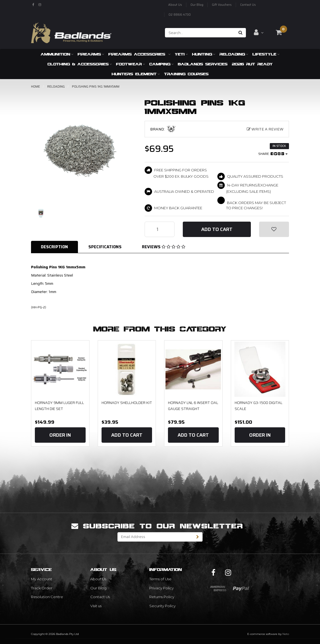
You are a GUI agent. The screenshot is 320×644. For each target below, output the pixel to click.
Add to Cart (217, 229)
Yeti (181, 54)
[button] (274, 229)
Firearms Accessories (139, 54)
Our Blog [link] (98, 588)
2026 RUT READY (252, 64)
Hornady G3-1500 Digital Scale (259, 406)
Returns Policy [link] (162, 597)
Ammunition (57, 54)
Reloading (234, 54)
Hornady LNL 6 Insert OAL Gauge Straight (193, 406)
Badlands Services (203, 64)
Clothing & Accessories (80, 64)
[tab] (55, 247)
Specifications (105, 247)
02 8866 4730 (180, 15)
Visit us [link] (96, 606)
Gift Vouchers (222, 5)
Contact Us (248, 5)
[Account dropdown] (259, 32)
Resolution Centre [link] (47, 597)
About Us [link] (98, 579)
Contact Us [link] (100, 597)
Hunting (204, 54)
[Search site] (241, 33)
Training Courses (186, 74)
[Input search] (200, 33)
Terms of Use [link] (160, 579)
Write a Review (265, 129)
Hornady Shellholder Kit (127, 403)
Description (54, 247)
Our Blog (197, 5)
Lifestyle (266, 54)
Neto (286, 634)
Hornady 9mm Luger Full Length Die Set (59, 406)
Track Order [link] (42, 588)
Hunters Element (136, 74)
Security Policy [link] (162, 606)
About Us (175, 5)
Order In (60, 435)
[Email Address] (155, 537)
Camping (161, 64)
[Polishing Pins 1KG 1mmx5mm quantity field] (160, 229)
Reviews (164, 247)
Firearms (91, 54)
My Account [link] (42, 579)
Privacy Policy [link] (162, 588)
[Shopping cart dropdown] (279, 32)
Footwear (130, 64)
